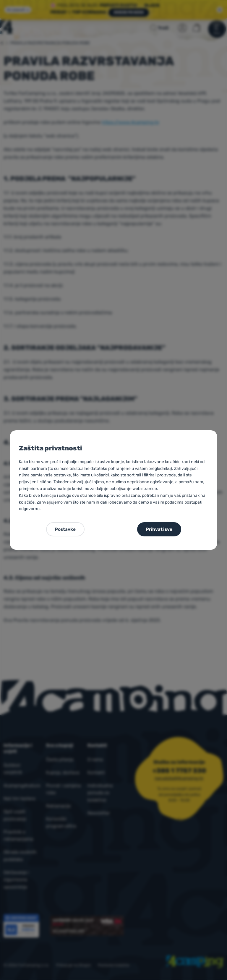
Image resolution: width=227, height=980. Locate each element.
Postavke (65, 529)
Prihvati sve (159, 529)
